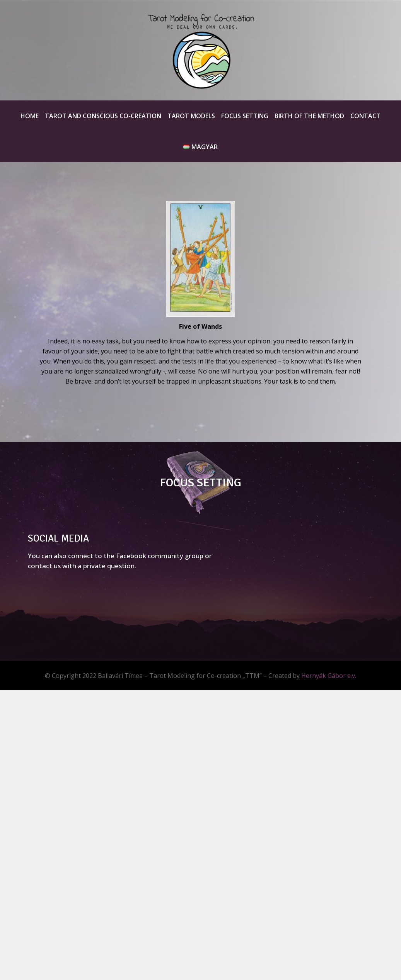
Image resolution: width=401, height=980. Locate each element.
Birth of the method (309, 116)
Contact (365, 116)
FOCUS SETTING (200, 483)
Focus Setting (245, 116)
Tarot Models (191, 116)
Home (30, 116)
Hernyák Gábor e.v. (329, 676)
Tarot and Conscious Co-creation (103, 116)
